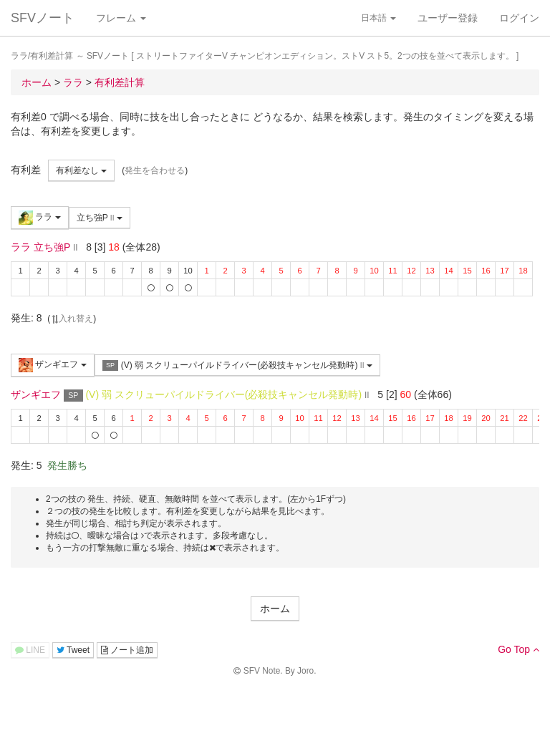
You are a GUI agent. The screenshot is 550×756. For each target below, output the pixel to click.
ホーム (275, 609)
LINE (30, 650)
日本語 (378, 18)
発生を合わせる (155, 170)
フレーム (121, 18)
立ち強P (100, 218)
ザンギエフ (53, 365)
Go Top (518, 649)
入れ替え (72, 319)
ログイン (519, 18)
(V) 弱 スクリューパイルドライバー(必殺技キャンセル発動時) (237, 365)
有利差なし (81, 170)
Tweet (73, 650)
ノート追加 (127, 650)
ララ (40, 218)
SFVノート (43, 18)
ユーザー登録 (448, 18)
